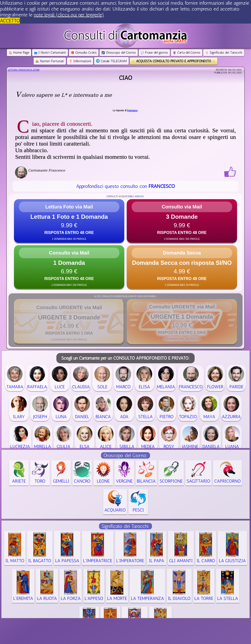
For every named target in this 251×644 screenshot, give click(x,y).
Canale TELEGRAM (111, 61)
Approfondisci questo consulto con (125, 186)
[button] (69, 221)
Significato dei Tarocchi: (125, 526)
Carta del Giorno (187, 53)
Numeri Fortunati (50, 61)
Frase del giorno (154, 53)
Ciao (125, 78)
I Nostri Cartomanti (50, 53)
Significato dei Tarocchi (224, 53)
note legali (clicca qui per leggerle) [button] (69, 15)
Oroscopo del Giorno (119, 53)
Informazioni (80, 61)
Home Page (19, 53)
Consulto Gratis (84, 53)
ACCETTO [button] (10, 21)
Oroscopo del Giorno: (125, 455)
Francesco (132, 110)
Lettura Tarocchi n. (24, 70)
